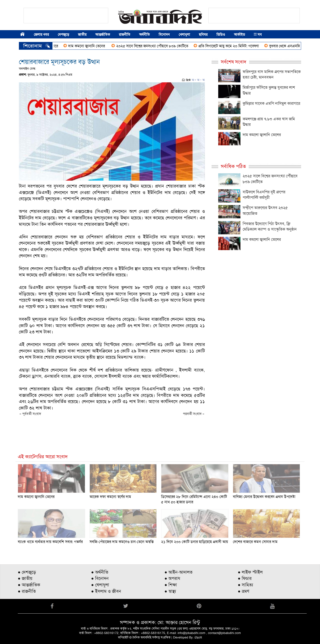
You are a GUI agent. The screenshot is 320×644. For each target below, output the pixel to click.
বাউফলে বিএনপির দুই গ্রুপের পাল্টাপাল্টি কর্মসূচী (264, 195)
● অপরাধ (172, 578)
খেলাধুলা (184, 35)
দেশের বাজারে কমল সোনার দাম (255, 542)
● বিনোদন (100, 578)
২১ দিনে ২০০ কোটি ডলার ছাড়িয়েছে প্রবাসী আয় (195, 542)
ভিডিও (221, 35)
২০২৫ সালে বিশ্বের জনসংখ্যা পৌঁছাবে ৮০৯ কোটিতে (158, 46)
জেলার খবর (41, 35)
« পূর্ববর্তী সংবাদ (30, 414)
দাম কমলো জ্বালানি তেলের (93, 46)
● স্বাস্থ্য (170, 591)
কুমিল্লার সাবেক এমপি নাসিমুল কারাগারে (271, 103)
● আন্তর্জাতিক (29, 585)
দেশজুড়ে (63, 35)
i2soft (198, 637)
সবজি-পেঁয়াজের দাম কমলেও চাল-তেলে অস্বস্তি (122, 542)
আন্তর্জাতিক (103, 35)
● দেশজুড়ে (27, 572)
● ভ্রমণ (244, 591)
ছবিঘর (203, 35)
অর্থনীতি (144, 35)
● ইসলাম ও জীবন (106, 591)
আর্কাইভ (239, 35)
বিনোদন (164, 35)
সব (258, 35)
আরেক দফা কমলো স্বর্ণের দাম (110, 497)
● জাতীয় (25, 578)
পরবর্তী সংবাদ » (194, 414)
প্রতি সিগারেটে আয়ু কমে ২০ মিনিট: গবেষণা (234, 46)
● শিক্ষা (171, 585)
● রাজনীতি (27, 591)
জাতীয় (82, 35)
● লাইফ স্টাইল (250, 572)
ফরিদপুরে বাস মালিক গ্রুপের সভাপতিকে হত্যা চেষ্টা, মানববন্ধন (272, 75)
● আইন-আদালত (178, 572)
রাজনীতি (125, 35)
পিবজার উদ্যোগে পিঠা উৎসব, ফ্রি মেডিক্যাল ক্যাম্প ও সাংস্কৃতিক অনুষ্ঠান (270, 227)
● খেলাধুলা (100, 585)
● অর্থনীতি (100, 572)
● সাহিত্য (245, 585)
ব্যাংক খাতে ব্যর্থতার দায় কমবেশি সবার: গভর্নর (50, 542)
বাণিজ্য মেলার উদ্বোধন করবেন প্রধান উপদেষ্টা (264, 497)
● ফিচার (245, 578)
